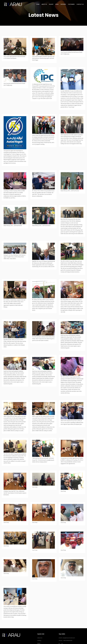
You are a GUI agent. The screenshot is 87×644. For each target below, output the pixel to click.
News (39, 633)
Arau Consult (16, 638)
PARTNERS (63, 4)
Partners (40, 636)
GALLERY (51, 4)
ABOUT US (44, 4)
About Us (40, 627)
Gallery (39, 630)
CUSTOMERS (71, 4)
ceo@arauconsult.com (69, 627)
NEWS (57, 4)
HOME (38, 4)
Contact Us (40, 638)
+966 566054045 (68, 630)
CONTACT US (80, 4)
